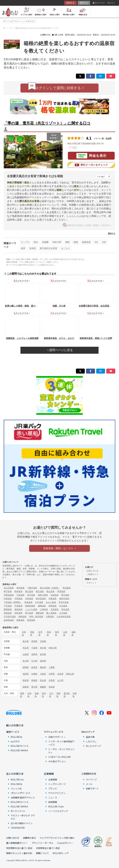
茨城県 (43, 641)
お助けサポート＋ (57, 737)
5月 (96, 242)
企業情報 (49, 774)
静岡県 (26, 667)
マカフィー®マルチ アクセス (23, 817)
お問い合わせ (13, 838)
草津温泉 (61, 591)
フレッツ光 (16, 788)
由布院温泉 (9, 620)
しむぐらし (91, 741)
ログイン (111, 3)
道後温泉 (18, 609)
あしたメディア (93, 746)
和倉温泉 (29, 602)
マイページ (99, 3)
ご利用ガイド (92, 574)
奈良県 (60, 674)
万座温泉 (20, 595)
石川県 (34, 661)
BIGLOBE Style (56, 806)
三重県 (52, 667)
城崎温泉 (42, 606)
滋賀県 (26, 674)
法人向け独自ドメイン (22, 823)
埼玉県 (26, 648)
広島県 (52, 680)
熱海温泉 (20, 620)
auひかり (15, 741)
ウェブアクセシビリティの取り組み (57, 838)
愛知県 (43, 667)
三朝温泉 (44, 609)
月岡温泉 (18, 599)
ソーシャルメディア (58, 811)
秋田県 (57, 633)
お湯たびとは (92, 571)
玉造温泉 (55, 609)
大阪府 (43, 674)
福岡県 (22, 695)
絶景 (23, 248)
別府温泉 (18, 613)
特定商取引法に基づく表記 (19, 848)
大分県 (51, 695)
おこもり (66, 248)
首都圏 (45, 242)
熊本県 (44, 695)
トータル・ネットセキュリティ (61, 751)
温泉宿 (33, 248)
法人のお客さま (15, 774)
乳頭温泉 (67, 588)
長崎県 (37, 695)
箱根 (67, 242)
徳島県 (26, 687)
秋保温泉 (18, 591)
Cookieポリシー (65, 843)
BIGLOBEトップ (61, 853)
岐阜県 (34, 667)
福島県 (74, 633)
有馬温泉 (53, 606)
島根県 (34, 680)
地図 (73, 148)
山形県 (65, 633)
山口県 (60, 680)
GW (104, 242)
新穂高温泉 (30, 606)
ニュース (53, 797)
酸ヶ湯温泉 (52, 613)
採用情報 (53, 802)
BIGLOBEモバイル (20, 746)
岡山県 (43, 680)
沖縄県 (75, 695)
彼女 (36, 242)
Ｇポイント (91, 583)
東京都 (43, 648)
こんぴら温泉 (31, 609)
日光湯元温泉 (10, 617)
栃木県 (26, 641)
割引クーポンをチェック (91, 165)
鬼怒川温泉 (43, 595)
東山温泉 (29, 591)
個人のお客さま (15, 725)
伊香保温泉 (9, 595)
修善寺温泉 (64, 599)
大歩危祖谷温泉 (64, 617)
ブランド (53, 788)
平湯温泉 (18, 606)
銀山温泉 (51, 591)
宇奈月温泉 (64, 602)
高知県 (52, 687)
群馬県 (34, 641)
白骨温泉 (8, 599)
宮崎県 (58, 695)
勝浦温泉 (8, 609)
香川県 (34, 687)
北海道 (24, 633)
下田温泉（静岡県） (13, 602)
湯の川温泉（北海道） (50, 588)
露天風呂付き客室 (48, 248)
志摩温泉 (50, 617)
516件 (109, 138)
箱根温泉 (86, 242)
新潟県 (43, 654)
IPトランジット (18, 811)
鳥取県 (26, 680)
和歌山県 (70, 674)
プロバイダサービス (20, 793)
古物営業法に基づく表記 (48, 848)
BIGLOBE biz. (18, 779)
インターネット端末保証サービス (61, 743)
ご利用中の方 (89, 774)
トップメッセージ (57, 784)
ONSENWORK (18, 828)
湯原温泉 (8, 613)
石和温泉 (29, 599)
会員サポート (92, 788)
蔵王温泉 (40, 591)
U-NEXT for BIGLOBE (60, 757)
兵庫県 (52, 674)
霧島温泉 (40, 613)
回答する (71, 3)
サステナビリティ (57, 793)
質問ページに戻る (60, 350)
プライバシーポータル (42, 843)
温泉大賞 (90, 737)
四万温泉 (31, 595)
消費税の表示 (29, 838)
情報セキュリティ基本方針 (19, 853)
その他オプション (57, 761)
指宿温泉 (31, 620)
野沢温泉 (65, 595)
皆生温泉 (65, 609)
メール (89, 784)
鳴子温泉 (8, 591)
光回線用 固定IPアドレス (23, 797)
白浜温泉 (63, 606)
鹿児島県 (67, 695)
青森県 (32, 633)
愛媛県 (43, 687)
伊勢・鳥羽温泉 (36, 617)
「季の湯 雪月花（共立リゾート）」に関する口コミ (47, 126)
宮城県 (49, 633)
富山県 (26, 661)
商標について (42, 853)
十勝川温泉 (32, 588)
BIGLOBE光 (16, 737)
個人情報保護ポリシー (17, 843)
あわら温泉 (51, 602)
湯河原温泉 (41, 599)
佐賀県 (29, 695)
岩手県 (40, 633)
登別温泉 (20, 588)
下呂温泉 (8, 606)
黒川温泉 (29, 613)
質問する (84, 3)
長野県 (34, 654)
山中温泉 (39, 602)
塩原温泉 (55, 595)
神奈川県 (57, 242)
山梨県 (26, 654)
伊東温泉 (53, 599)
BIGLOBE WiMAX (19, 750)
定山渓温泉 (9, 588)
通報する (112, 233)
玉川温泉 (63, 613)
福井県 (43, 661)
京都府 (34, 674)
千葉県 (34, 648)
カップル (25, 242)
